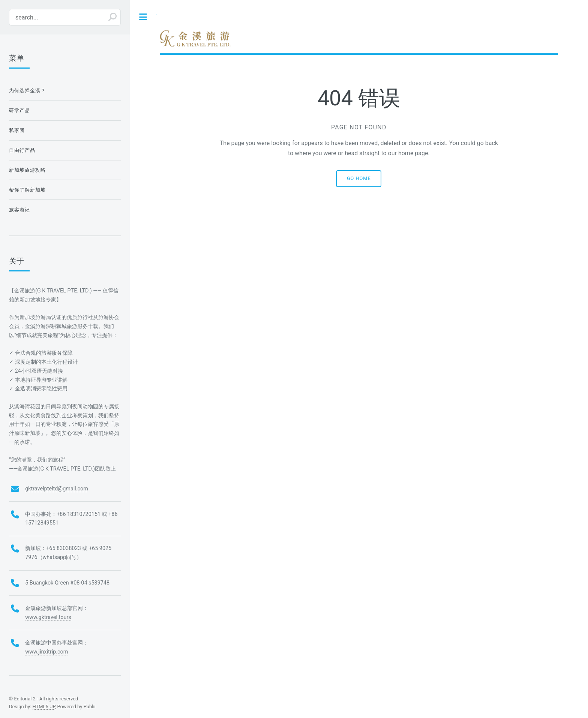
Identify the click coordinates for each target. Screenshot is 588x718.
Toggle (143, 17)
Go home (359, 178)
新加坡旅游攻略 (28, 170)
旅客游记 (19, 210)
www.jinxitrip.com (46, 652)
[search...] (65, 17)
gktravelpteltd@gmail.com (57, 489)
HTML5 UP (44, 707)
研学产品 (19, 110)
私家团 (17, 130)
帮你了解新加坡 (28, 190)
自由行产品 (22, 150)
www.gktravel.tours (48, 617)
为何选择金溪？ (28, 91)
